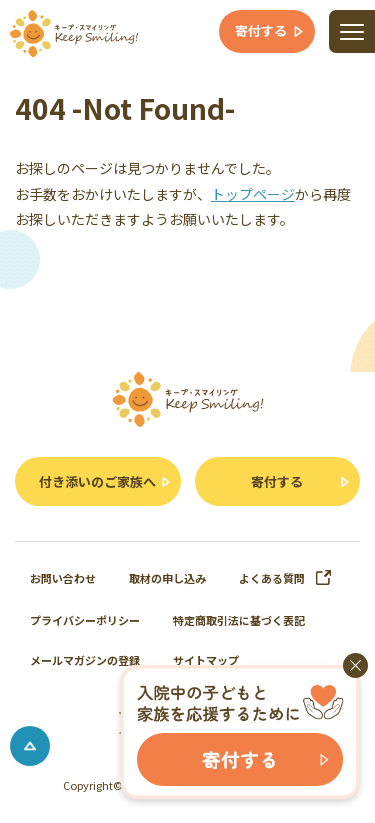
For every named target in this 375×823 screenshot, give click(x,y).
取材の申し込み (167, 578)
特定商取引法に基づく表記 (239, 620)
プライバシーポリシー (85, 620)
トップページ (253, 194)
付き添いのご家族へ (97, 481)
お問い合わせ (63, 578)
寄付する (277, 481)
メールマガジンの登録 (85, 660)
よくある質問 (285, 578)
